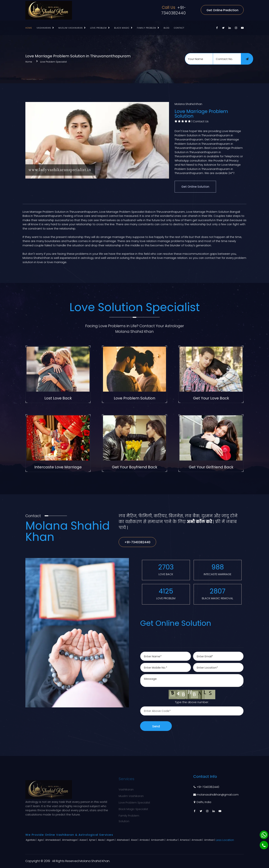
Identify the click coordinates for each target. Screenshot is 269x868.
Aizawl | (84, 840)
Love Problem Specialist (53, 62)
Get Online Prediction (222, 10)
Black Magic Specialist (133, 807)
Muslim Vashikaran (71, 28)
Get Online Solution (195, 187)
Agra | (41, 840)
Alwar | (135, 840)
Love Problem (98, 28)
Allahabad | (123, 840)
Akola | (102, 840)
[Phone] (264, 845)
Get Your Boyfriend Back (135, 467)
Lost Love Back (58, 398)
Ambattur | (173, 840)
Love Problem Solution (134, 398)
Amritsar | (210, 840)
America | (185, 840)
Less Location (225, 840)
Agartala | (31, 840)
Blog (166, 28)
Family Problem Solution (129, 816)
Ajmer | (93, 840)
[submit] (247, 59)
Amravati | (198, 840)
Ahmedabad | (53, 840)
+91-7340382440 (173, 10)
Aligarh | (111, 840)
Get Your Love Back (211, 398)
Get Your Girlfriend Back (211, 467)
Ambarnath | (158, 840)
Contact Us (201, 121)
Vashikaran (44, 28)
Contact (179, 28)
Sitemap (162, 807)
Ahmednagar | (70, 840)
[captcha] (192, 711)
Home (29, 28)
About (160, 794)
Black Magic (122, 28)
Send (156, 726)
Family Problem (147, 28)
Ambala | (145, 840)
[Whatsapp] (264, 835)
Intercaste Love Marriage (58, 467)
